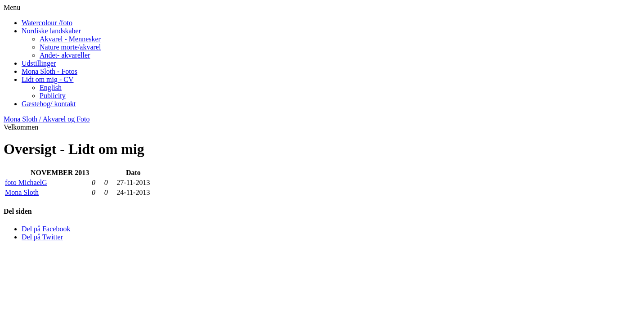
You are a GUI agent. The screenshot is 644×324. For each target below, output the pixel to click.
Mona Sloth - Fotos (49, 71)
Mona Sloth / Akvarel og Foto (47, 119)
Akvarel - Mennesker (70, 39)
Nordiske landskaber (51, 31)
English (51, 88)
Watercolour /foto (47, 23)
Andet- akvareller (65, 55)
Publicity (53, 96)
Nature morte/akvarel (70, 47)
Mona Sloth (22, 192)
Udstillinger (39, 63)
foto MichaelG (26, 182)
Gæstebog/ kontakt (49, 104)
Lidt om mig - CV (48, 79)
